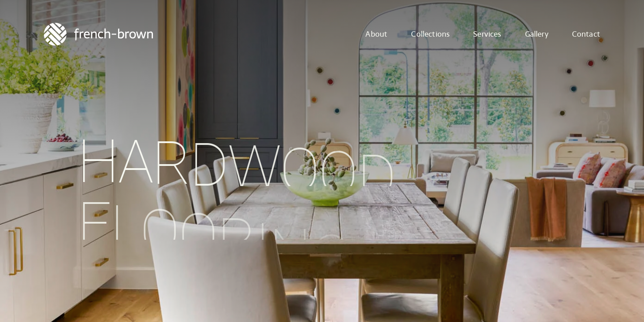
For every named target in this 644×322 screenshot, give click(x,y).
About (376, 34)
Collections (430, 34)
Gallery (537, 34)
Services (487, 34)
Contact (586, 34)
